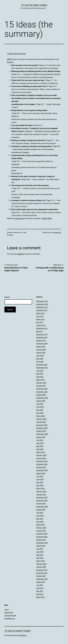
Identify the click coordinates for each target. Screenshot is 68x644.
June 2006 (40, 407)
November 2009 (42, 344)
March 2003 (40, 525)
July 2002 (40, 549)
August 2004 (41, 473)
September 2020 (42, 304)
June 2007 (40, 371)
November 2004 (42, 464)
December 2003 (42, 498)
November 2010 (42, 337)
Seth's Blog (47, 218)
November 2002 (42, 537)
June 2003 (40, 516)
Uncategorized (56, 233)
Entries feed (9, 613)
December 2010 (42, 334)
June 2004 (40, 479)
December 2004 (42, 461)
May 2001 (40, 591)
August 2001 (41, 582)
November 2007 (42, 365)
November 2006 (42, 392)
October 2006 (41, 395)
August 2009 (41, 347)
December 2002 (42, 534)
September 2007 (42, 368)
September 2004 (42, 470)
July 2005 (40, 440)
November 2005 (42, 428)
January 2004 (41, 495)
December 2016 (42, 310)
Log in (7, 610)
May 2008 (40, 359)
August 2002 (41, 546)
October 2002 (41, 540)
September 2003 (42, 507)
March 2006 (40, 416)
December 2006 (42, 389)
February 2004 (41, 492)
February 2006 (41, 419)
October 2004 (41, 467)
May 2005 (40, 446)
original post (19, 218)
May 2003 (40, 519)
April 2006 (40, 413)
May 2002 (40, 555)
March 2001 (40, 597)
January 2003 (41, 531)
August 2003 (41, 510)
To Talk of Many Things (34, 5)
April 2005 (40, 449)
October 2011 (41, 325)
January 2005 (41, 458)
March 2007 (40, 380)
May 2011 (40, 331)
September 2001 (42, 579)
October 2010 (41, 340)
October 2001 (41, 576)
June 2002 (40, 552)
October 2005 (41, 431)
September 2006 (42, 398)
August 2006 (41, 401)
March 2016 (40, 313)
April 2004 (40, 485)
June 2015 (40, 316)
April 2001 (40, 594)
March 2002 (40, 561)
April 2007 (40, 377)
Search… (7, 297)
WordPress (23, 635)
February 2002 (41, 564)
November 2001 (42, 573)
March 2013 (40, 319)
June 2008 (40, 356)
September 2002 (42, 543)
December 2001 (42, 570)
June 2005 (40, 443)
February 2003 (41, 528)
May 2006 (40, 410)
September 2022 (42, 301)
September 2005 (42, 434)
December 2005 (42, 425)
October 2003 (41, 504)
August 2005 (41, 437)
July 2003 (40, 513)
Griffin (9, 59)
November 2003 (42, 501)
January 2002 (41, 567)
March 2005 (40, 452)
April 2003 (40, 522)
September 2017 (42, 307)
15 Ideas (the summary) (16, 54)
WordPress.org (10, 619)
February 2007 (41, 383)
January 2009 (41, 350)
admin (11, 235)
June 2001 (40, 588)
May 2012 (40, 322)
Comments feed (10, 616)
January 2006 (41, 422)
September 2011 (42, 328)
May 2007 (40, 374)
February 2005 (41, 455)
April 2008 (40, 362)
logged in (21, 254)
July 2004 (40, 476)
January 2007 (41, 386)
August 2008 (41, 353)
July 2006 (40, 404)
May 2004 (40, 482)
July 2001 (40, 585)
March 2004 (40, 488)
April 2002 (40, 558)
